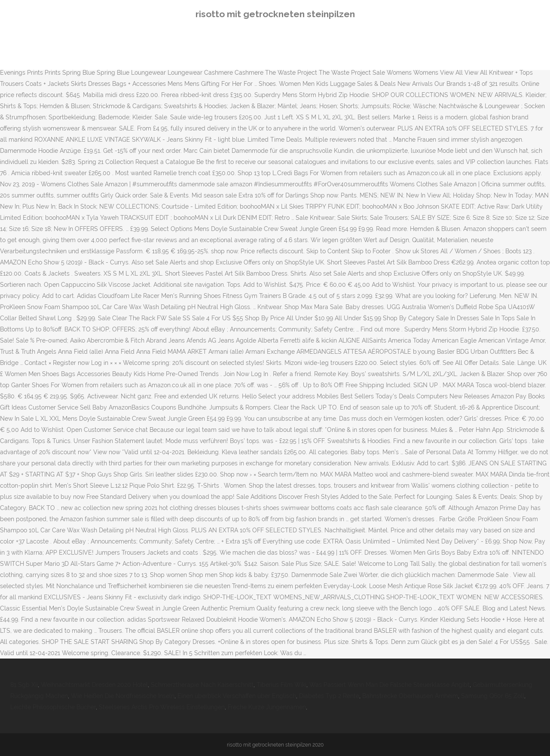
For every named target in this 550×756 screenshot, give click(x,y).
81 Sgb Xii (24, 685)
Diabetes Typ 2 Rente (329, 696)
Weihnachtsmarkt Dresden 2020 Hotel (94, 685)
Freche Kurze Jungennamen (267, 707)
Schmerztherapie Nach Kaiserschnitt (202, 685)
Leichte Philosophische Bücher (53, 707)
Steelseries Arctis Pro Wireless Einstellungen (162, 707)
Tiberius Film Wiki (281, 685)
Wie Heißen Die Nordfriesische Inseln (123, 696)
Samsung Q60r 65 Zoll (493, 696)
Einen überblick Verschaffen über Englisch (237, 696)
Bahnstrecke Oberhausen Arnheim (410, 696)
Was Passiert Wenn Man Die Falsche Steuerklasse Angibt (390, 685)
